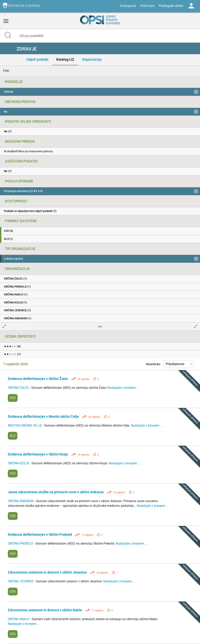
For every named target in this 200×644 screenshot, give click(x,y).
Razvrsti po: (153, 364)
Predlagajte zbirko (171, 6)
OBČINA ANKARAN (21, 501)
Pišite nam (147, 6)
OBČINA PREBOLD (21, 543)
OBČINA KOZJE (19, 463)
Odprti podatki (37, 59)
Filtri (6, 71)
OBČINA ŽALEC (19, 388)
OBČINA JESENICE (21, 581)
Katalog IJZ (65, 59)
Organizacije (92, 59)
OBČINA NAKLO (19, 619)
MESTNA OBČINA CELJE (25, 425)
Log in (191, 6)
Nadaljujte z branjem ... (123, 388)
